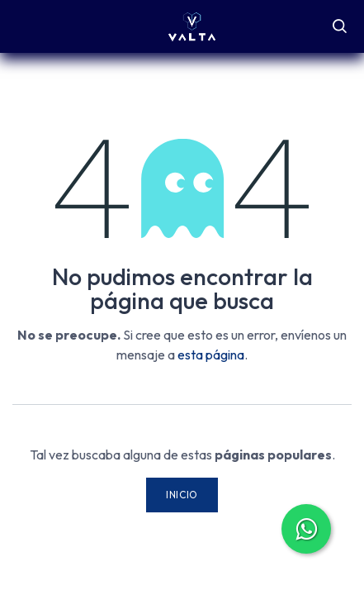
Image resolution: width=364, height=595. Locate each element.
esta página (211, 355)
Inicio (182, 495)
